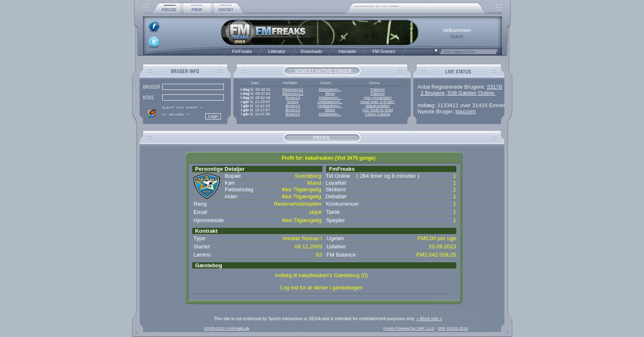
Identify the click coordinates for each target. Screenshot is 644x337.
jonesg (293, 102)
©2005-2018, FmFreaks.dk (227, 328)
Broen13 (293, 98)
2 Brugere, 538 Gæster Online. (458, 93)
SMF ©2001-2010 (453, 328)
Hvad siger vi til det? (377, 102)
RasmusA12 (293, 89)
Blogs (330, 94)
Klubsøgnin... (330, 89)
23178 (494, 87)
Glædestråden (378, 106)
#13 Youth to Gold (377, 110)
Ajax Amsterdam (377, 98)
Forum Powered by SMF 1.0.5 (409, 328)
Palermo (378, 89)
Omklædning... (330, 102)
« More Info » (429, 319)
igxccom (466, 111)
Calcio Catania (378, 114)
